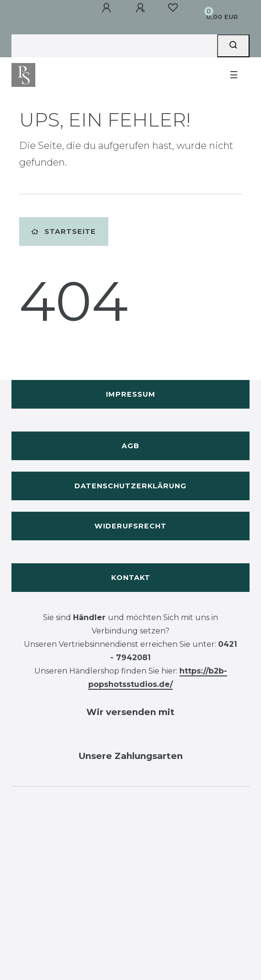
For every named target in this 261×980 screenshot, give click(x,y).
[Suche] (233, 46)
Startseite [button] (64, 232)
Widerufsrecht (130, 526)
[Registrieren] (140, 8)
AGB (130, 446)
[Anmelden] (106, 8)
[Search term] (114, 46)
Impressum (131, 394)
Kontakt (131, 578)
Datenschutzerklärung (130, 486)
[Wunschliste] (173, 8)
